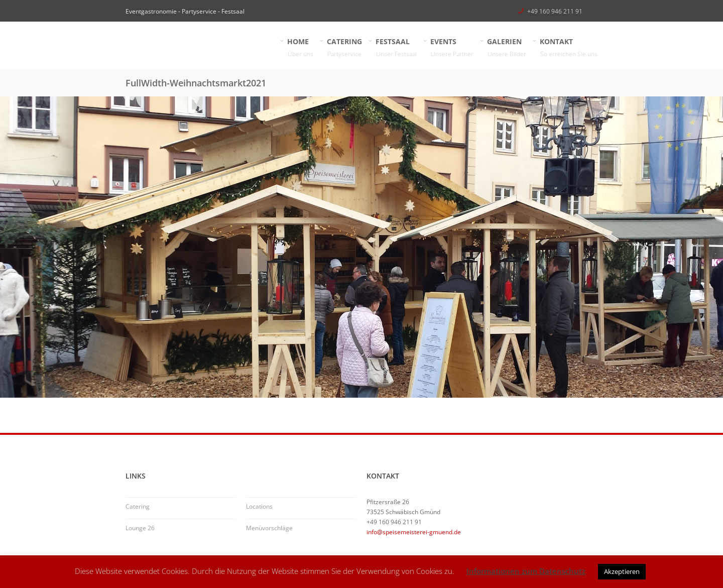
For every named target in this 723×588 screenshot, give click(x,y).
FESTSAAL (396, 48)
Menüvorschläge (269, 528)
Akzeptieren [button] (622, 571)
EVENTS (452, 48)
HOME (300, 48)
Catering (138, 506)
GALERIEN (507, 48)
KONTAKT (569, 48)
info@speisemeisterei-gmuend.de (414, 532)
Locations (259, 506)
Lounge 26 (140, 528)
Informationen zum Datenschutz (526, 571)
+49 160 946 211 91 (555, 11)
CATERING (345, 48)
